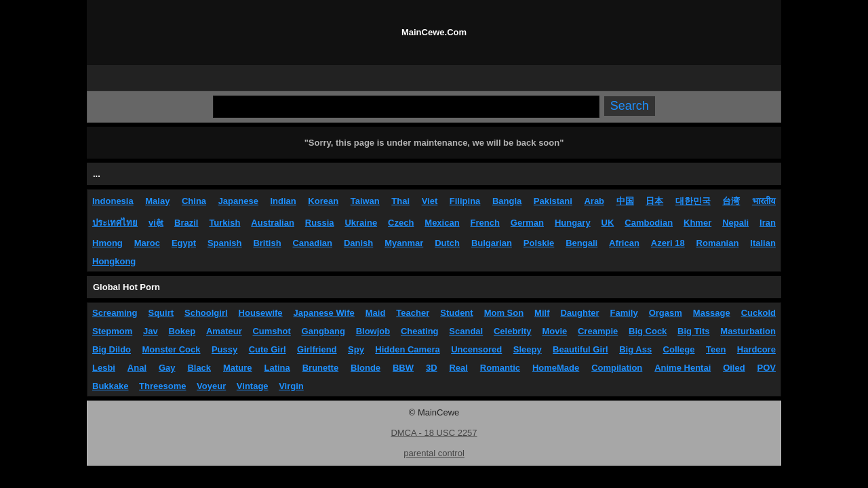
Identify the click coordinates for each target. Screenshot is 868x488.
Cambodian (649, 223)
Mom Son (504, 313)
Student (456, 313)
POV (767, 368)
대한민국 (693, 201)
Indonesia (113, 201)
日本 (654, 201)
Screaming (115, 313)
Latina (277, 368)
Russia (320, 223)
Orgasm (666, 313)
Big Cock (648, 331)
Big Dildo (112, 349)
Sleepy (528, 349)
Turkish (224, 223)
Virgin (291, 386)
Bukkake (110, 386)
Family (624, 313)
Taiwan (365, 201)
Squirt (161, 313)
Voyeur (211, 386)
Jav (151, 331)
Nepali (735, 223)
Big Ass (635, 349)
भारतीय (764, 201)
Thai (400, 201)
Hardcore (756, 349)
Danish (358, 243)
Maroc (147, 243)
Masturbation (748, 331)
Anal (137, 368)
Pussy (224, 349)
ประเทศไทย (115, 223)
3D (432, 368)
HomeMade (556, 368)
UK (608, 223)
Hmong (107, 243)
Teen (716, 349)
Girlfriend (317, 349)
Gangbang (323, 331)
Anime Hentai (683, 368)
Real (458, 368)
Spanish (225, 243)
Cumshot (271, 331)
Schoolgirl (206, 313)
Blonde (366, 368)
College (679, 349)
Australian (273, 223)
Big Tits (693, 331)
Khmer (697, 223)
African (624, 243)
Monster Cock (172, 349)
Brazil (186, 223)
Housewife (261, 313)
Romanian (718, 243)
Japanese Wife (324, 313)
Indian (283, 201)
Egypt (184, 243)
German (527, 223)
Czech (401, 223)
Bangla (507, 201)
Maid (376, 313)
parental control (434, 453)
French (485, 223)
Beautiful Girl (580, 349)
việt (156, 223)
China (194, 201)
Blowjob (373, 331)
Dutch (447, 243)
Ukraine (361, 223)
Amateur (224, 331)
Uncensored (476, 349)
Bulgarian (492, 243)
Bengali (581, 243)
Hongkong (114, 261)
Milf (542, 313)
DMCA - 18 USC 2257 (434, 433)
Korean (323, 201)
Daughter (579, 313)
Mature (238, 368)
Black (199, 368)
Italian (763, 243)
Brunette (320, 368)
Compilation (617, 368)
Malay (157, 201)
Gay (167, 368)
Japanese (238, 201)
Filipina (465, 201)
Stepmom (112, 331)
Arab (594, 201)
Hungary (573, 223)
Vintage (253, 386)
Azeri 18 (668, 243)
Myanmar (404, 243)
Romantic (500, 368)
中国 (625, 201)
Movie (554, 331)
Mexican (442, 223)
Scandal (466, 331)
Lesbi (104, 368)
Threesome (162, 386)
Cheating (420, 331)
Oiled (734, 368)
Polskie (539, 243)
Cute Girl (268, 349)
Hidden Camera (407, 349)
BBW (403, 368)
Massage (712, 313)
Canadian (312, 243)
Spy (356, 349)
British (267, 243)
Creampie (598, 331)
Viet (430, 201)
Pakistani (553, 201)
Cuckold (758, 313)
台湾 (731, 201)
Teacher (413, 313)
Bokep (182, 331)
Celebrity (513, 331)
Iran (768, 223)
